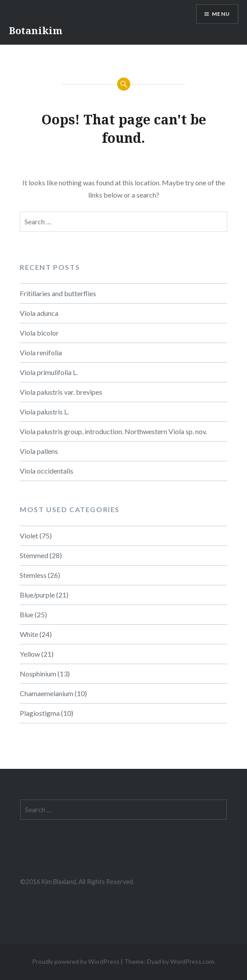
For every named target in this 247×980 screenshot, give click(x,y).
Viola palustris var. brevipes (61, 392)
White (29, 634)
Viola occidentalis (47, 471)
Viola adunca (39, 313)
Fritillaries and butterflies (58, 293)
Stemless (33, 575)
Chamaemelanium (47, 693)
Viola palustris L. (44, 412)
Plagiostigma (40, 713)
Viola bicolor (39, 333)
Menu (221, 14)
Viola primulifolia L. (49, 372)
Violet (29, 536)
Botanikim (36, 30)
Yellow (30, 654)
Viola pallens (39, 451)
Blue (27, 614)
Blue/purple (37, 595)
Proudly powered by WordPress (76, 961)
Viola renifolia (41, 352)
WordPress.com (192, 961)
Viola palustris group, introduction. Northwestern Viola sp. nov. (113, 431)
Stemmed (34, 555)
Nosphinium (38, 674)
